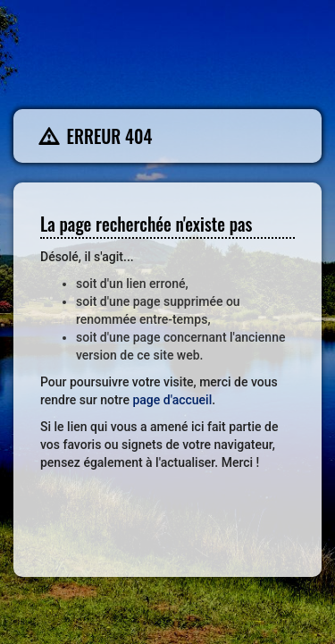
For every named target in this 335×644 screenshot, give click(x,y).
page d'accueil (172, 400)
